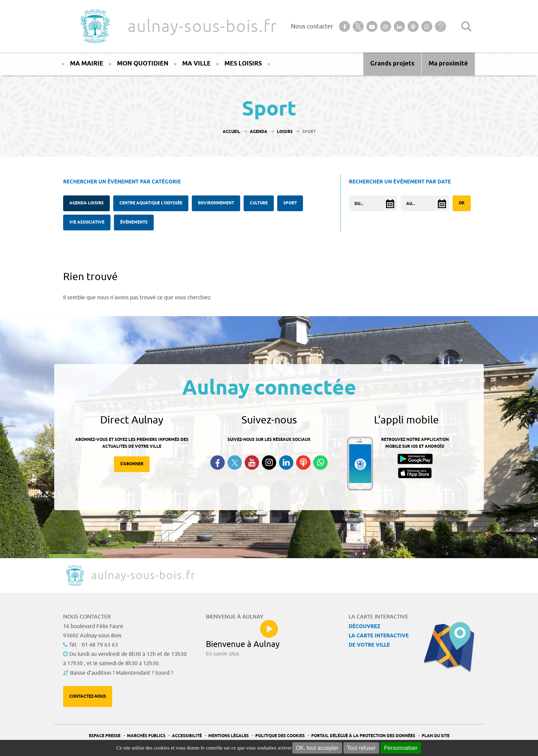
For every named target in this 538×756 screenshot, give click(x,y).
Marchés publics (146, 736)
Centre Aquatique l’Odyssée (151, 203)
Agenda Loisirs (86, 203)
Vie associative (87, 222)
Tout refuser (361, 748)
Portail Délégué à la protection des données (363, 736)
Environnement (216, 203)
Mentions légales (229, 736)
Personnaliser (401, 748)
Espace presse (105, 736)
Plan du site (436, 736)
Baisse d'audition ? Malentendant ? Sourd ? (121, 673)
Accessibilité (187, 736)
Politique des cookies (280, 736)
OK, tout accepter (317, 748)
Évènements (134, 222)
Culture (259, 203)
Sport (290, 203)
